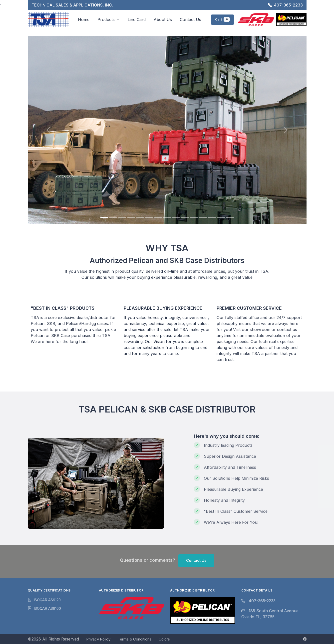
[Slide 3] (122, 217)
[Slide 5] (140, 217)
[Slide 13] (212, 217)
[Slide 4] (131, 217)
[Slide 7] (158, 217)
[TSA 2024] (48, 19)
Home (84, 19)
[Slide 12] (203, 217)
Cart (222, 19)
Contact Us (190, 19)
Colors (164, 639)
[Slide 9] (176, 217)
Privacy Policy (98, 639)
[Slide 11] (194, 217)
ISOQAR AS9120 (47, 600)
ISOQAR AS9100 (47, 608)
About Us (163, 19)
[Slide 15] (230, 217)
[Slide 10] (185, 217)
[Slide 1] (104, 217)
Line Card (137, 19)
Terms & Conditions (135, 639)
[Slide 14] (221, 217)
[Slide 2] (113, 217)
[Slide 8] (167, 217)
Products (106, 19)
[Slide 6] (149, 217)
